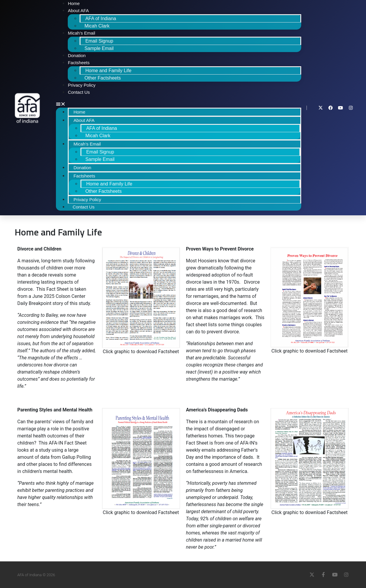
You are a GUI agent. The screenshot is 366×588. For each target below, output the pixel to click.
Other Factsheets (103, 78)
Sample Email (99, 48)
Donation (77, 55)
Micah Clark (97, 26)
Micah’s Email (81, 33)
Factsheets (79, 63)
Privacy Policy (82, 85)
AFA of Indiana (101, 18)
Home (79, 112)
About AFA (78, 10)
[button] (179, 104)
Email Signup (99, 41)
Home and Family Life (108, 71)
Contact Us (79, 92)
